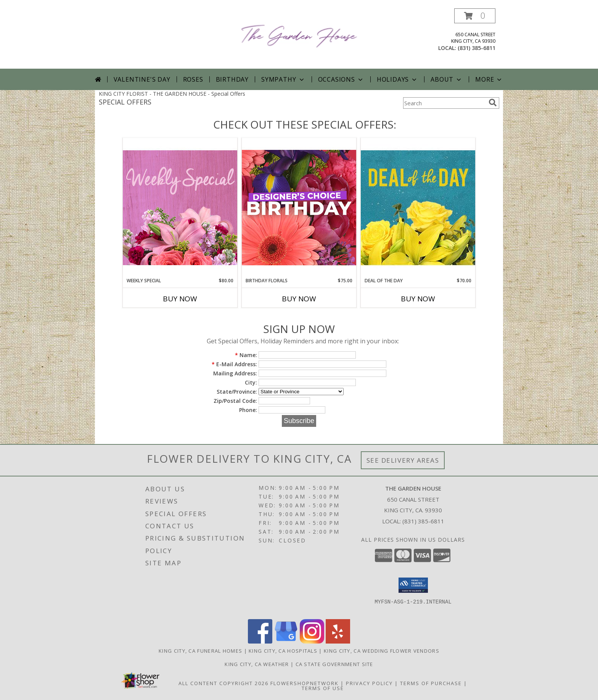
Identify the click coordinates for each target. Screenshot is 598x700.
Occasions (341, 79)
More (489, 79)
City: (251, 382)
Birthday (232, 79)
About (447, 79)
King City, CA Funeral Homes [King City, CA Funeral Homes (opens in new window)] (200, 651)
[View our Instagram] (312, 641)
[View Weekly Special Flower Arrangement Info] (180, 207)
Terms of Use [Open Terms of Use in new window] (323, 688)
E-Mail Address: (234, 364)
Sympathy (283, 79)
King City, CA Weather (257, 664)
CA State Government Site (334, 664)
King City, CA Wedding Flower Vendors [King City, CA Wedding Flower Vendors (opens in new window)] (382, 651)
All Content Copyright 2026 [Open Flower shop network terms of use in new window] (223, 683)
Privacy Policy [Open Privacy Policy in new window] (369, 683)
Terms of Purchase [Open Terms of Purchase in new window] (431, 683)
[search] (493, 103)
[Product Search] (444, 103)
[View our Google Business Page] (286, 641)
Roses (193, 79)
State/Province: (237, 392)
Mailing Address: (235, 373)
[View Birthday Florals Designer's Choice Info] (299, 207)
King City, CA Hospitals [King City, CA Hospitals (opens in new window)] (283, 651)
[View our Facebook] (260, 641)
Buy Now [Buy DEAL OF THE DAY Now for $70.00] (418, 299)
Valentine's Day (142, 79)
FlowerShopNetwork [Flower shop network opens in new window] (305, 683)
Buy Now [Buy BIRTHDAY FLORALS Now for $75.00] (299, 299)
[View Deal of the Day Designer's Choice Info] (418, 207)
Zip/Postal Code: (235, 401)
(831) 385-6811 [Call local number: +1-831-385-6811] (477, 48)
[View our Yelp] (338, 641)
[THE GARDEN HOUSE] (299, 35)
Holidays (397, 79)
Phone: (248, 410)
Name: (246, 355)
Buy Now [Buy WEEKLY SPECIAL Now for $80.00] (180, 299)
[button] (475, 16)
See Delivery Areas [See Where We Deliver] (403, 460)
